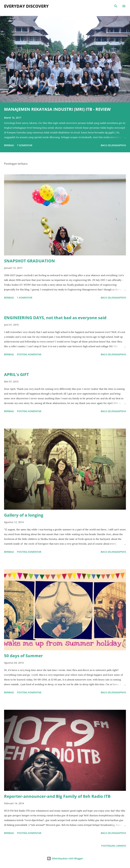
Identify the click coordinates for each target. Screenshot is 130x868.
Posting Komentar (29, 354)
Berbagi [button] (9, 145)
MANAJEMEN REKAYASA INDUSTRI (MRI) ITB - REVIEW (57, 109)
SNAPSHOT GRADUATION (29, 261)
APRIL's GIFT (16, 374)
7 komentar (25, 145)
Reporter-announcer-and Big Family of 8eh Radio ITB (57, 796)
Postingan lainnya (114, 846)
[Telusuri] (116, 6)
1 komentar (25, 298)
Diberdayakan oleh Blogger (65, 858)
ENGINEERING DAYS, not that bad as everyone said (55, 318)
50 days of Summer (23, 656)
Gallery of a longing (24, 515)
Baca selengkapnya (113, 145)
